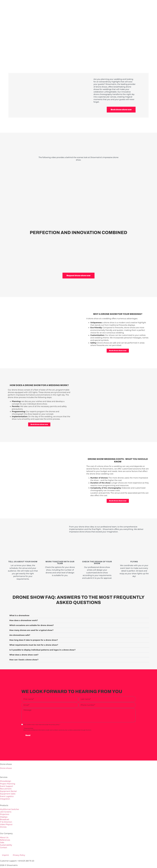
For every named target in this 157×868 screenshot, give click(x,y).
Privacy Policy (19, 846)
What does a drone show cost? (24, 646)
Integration (5, 790)
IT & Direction (6, 813)
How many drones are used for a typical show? (31, 621)
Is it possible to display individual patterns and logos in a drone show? (42, 641)
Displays (4, 808)
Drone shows (6, 759)
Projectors (5, 805)
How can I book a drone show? (24, 651)
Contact (4, 839)
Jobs (2, 834)
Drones (3, 818)
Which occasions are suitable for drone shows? (31, 616)
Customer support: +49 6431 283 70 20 (17, 852)
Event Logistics (7, 787)
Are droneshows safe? (20, 626)
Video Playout (6, 815)
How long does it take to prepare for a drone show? (34, 631)
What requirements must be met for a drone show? (34, 636)
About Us (4, 828)
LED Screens (6, 803)
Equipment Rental (8, 782)
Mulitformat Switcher (10, 800)
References (5, 831)
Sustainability (6, 836)
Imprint (5, 846)
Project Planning (8, 775)
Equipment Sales (8, 785)
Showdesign (6, 772)
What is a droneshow (19, 606)
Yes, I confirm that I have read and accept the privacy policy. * (42, 716)
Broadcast (5, 810)
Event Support (7, 777)
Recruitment (6, 780)
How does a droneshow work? (24, 611)
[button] (78, 607)
